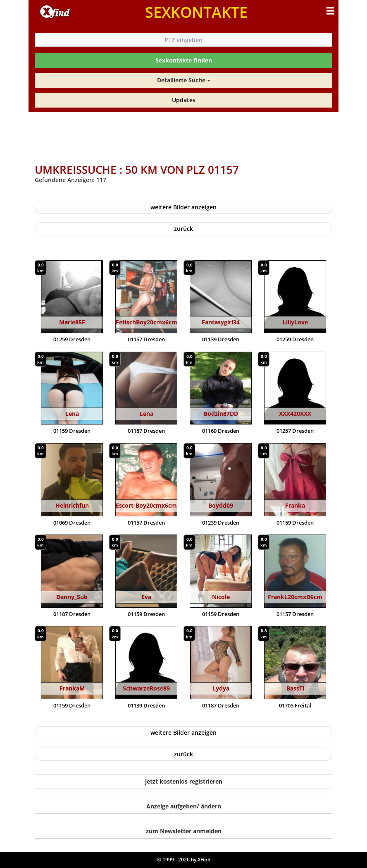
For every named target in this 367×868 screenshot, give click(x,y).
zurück (183, 229)
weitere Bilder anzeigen (183, 207)
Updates (184, 100)
